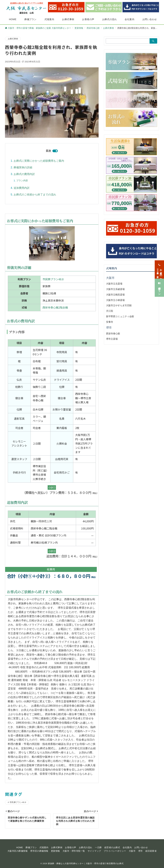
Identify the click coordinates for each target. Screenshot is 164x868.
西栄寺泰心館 (113, 334)
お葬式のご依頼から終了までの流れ (35, 195)
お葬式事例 (13, 39)
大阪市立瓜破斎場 (115, 289)
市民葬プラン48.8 (53, 279)
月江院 (110, 311)
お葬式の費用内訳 (24, 174)
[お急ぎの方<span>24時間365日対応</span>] (159, 265)
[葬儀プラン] (159, 283)
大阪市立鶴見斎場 (115, 295)
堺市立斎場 (112, 339)
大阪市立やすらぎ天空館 (119, 305)
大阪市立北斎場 (114, 284)
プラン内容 (22, 180)
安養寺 (110, 322)
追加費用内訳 (22, 188)
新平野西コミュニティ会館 (120, 316)
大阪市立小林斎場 (115, 300)
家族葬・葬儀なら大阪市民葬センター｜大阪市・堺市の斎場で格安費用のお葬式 (86, 863)
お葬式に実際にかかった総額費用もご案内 (39, 161)
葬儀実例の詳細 (23, 167)
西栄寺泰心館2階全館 (55, 307)
